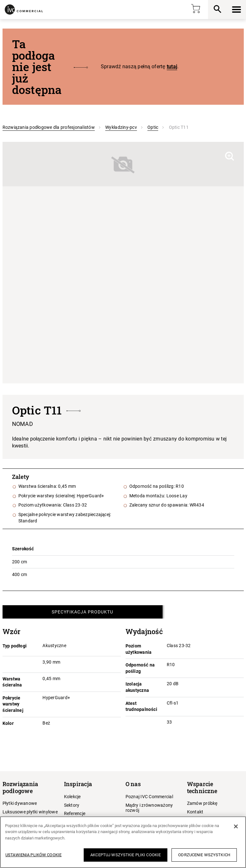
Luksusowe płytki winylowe (30, 812)
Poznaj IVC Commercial (149, 797)
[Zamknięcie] (236, 826)
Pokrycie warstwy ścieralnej (13, 704)
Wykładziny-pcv (121, 127)
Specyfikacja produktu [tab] (82, 612)
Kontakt (195, 812)
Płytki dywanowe (20, 803)
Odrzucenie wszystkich (204, 855)
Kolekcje (72, 797)
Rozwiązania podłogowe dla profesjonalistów (49, 127)
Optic (153, 127)
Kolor (8, 723)
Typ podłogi (15, 646)
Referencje (75, 813)
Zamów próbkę (202, 803)
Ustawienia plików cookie (33, 855)
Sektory (72, 805)
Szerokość (23, 549)
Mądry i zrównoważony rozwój (149, 808)
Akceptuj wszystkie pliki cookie (126, 855)
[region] (123, 842)
